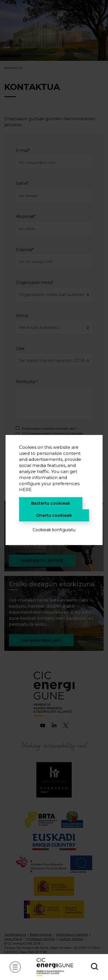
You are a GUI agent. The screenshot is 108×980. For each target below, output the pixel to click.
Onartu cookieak (54, 515)
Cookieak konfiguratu (54, 530)
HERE (25, 490)
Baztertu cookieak (51, 503)
